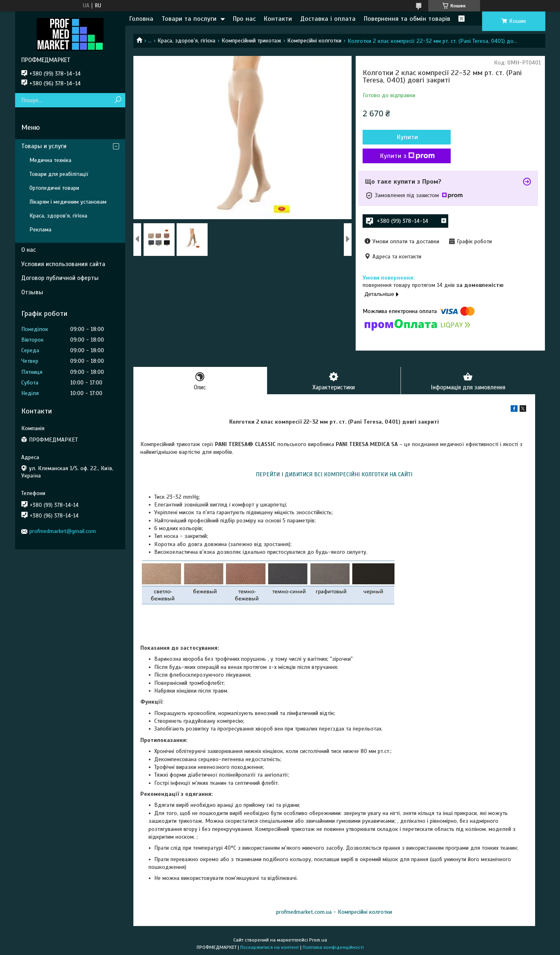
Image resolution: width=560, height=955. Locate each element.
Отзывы (32, 292)
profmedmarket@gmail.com (63, 531)
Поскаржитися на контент (270, 947)
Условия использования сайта (63, 264)
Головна (141, 19)
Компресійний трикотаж (251, 41)
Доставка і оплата (328, 19)
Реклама (40, 230)
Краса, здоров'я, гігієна (186, 41)
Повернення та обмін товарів (407, 19)
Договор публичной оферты (60, 278)
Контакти (278, 19)
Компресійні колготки (314, 41)
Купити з (406, 156)
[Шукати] (118, 100)
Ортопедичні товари (54, 188)
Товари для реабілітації (59, 174)
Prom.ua (318, 940)
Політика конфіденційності (333, 947)
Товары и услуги (44, 146)
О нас (29, 250)
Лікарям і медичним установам (68, 202)
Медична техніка (50, 160)
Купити (406, 137)
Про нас (244, 19)
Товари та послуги (189, 19)
